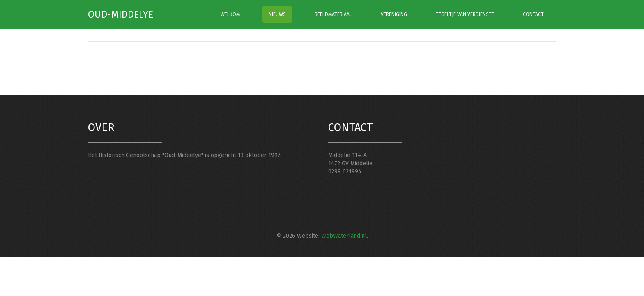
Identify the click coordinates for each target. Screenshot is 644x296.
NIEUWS (277, 14)
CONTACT (533, 14)
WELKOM (230, 14)
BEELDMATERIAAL (333, 14)
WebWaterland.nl (344, 236)
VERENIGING (394, 14)
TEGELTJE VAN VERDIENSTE (465, 14)
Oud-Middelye (121, 14)
